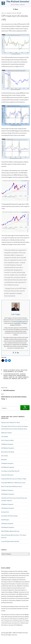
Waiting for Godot (6, 433)
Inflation (24, 370)
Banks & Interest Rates (12, 370)
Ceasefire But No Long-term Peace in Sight (14, 479)
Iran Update (5, 437)
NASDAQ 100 (7, 379)
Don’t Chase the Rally (7, 440)
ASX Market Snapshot (8, 448)
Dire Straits (5, 456)
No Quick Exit (5, 512)
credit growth (23, 377)
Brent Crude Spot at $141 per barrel (12, 487)
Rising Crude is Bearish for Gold (10, 423)
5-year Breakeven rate (11, 374)
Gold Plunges (5, 520)
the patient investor (18, 2)
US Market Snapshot (7, 444)
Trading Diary (17, 323)
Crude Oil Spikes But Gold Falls (10, 541)
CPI (17, 377)
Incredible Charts (21, 321)
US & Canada (19, 372)
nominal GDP (16, 379)
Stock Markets (9, 372)
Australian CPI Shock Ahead (9, 516)
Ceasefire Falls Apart (7, 475)
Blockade (4, 460)
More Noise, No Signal (8, 452)
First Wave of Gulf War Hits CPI (10, 471)
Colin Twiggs (17, 13)
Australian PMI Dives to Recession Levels (13, 483)
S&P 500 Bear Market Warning (10, 531)
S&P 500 (24, 379)
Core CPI (12, 377)
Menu (15, 9)
